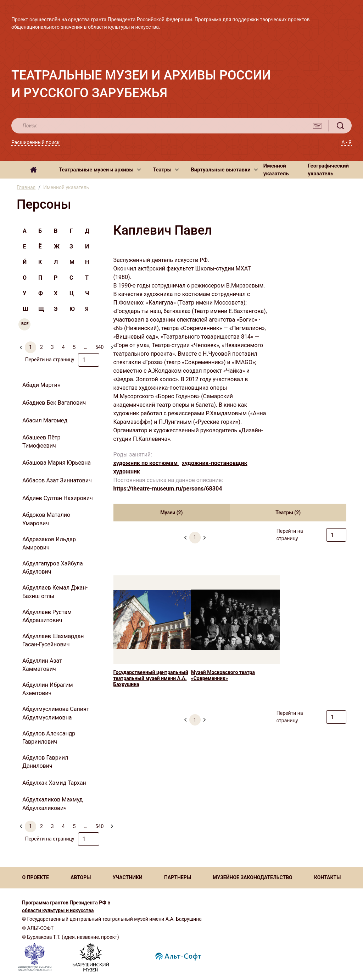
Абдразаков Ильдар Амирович (49, 543)
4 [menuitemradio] (63, 347)
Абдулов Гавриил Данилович (45, 762)
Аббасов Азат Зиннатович (57, 480)
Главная (26, 187)
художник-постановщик (215, 463)
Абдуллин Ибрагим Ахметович (48, 689)
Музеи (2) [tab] (171, 513)
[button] (100, 170)
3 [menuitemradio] (52, 347)
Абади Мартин (41, 385)
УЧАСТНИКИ (128, 877)
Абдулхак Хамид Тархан (54, 783)
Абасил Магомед (45, 420)
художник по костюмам (146, 463)
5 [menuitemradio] (74, 347)
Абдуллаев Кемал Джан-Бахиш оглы (55, 592)
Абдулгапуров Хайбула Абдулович (53, 568)
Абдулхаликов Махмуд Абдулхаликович (52, 804)
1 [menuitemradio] (30, 347)
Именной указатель (276, 170)
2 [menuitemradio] (41, 347)
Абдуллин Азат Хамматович (42, 665)
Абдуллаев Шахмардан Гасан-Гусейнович (53, 640)
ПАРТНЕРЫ (178, 877)
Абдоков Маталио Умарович (46, 519)
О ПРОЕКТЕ (36, 877)
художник (127, 472)
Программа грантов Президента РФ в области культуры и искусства (66, 907)
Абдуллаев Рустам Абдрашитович (47, 616)
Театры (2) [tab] (288, 513)
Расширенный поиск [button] (35, 142)
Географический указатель (329, 170)
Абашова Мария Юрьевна (57, 463)
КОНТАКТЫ (327, 877)
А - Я (347, 142)
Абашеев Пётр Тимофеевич (41, 442)
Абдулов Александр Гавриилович (49, 738)
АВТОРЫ (81, 877)
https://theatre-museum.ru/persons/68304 (168, 489)
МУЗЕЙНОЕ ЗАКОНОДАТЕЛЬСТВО (253, 877)
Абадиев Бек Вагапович (54, 403)
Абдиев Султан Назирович (58, 498)
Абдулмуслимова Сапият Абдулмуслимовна (56, 713)
